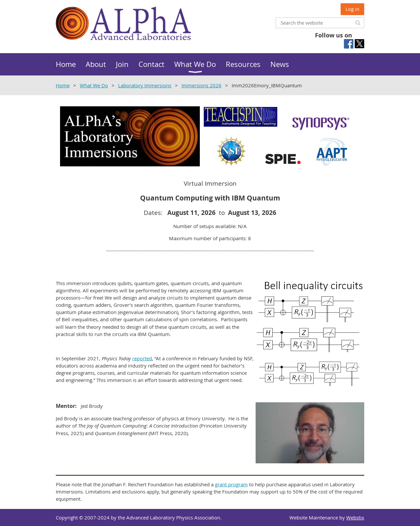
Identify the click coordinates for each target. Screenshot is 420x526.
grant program (231, 484)
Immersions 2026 (201, 85)
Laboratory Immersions (145, 85)
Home (63, 85)
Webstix (355, 517)
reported (142, 358)
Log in (352, 9)
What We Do (94, 85)
